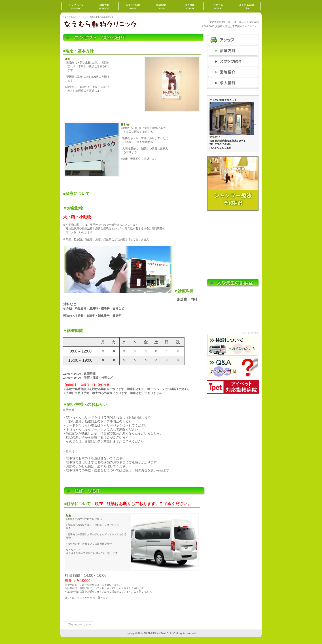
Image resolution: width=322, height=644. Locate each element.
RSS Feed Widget (250, 333)
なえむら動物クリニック (107, 24)
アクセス (233, 40)
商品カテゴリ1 (233, 61)
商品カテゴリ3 (233, 83)
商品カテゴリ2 (233, 72)
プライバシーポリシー (78, 624)
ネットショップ (233, 51)
